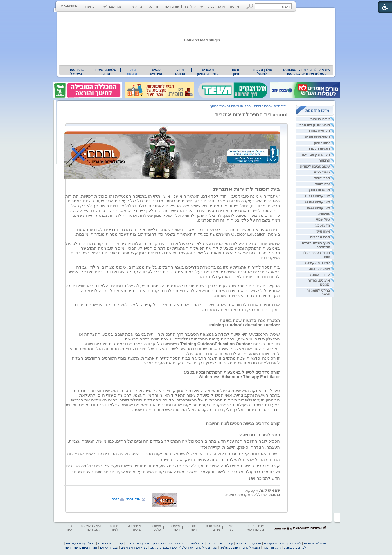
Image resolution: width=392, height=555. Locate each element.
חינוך (67, 547)
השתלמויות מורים (317, 137)
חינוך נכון (153, 6)
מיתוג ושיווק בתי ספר (315, 125)
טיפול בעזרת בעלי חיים (81, 543)
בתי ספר (231, 528)
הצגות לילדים (251, 547)
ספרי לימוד (322, 178)
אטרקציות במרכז (317, 202)
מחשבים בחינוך (319, 190)
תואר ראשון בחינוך (85, 547)
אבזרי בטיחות (320, 119)
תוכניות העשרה (319, 149)
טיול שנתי (323, 220)
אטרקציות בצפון (318, 208)
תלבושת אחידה (319, 131)
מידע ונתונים (180, 72)
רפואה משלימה (230, 547)
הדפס (115, 499)
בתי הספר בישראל (76, 72)
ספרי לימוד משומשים (134, 547)
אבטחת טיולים (109, 547)
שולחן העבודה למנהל (262, 72)
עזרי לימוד (322, 184)
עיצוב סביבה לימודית (315, 166)
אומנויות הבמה (319, 269)
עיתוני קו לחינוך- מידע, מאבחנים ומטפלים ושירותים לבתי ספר (307, 72)
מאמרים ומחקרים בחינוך (208, 72)
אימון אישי (323, 231)
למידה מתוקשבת (317, 263)
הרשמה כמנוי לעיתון (113, 6)
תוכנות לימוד (114, 528)
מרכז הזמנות (217, 6)
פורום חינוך (172, 6)
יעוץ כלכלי (186, 547)
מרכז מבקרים (320, 237)
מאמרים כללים (156, 528)
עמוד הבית (281, 106)
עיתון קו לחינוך (194, 6)
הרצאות (324, 161)
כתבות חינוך (192, 528)
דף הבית (235, 6)
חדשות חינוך (236, 72)
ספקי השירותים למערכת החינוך (230, 106)
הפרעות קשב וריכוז (316, 155)
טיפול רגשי (322, 172)
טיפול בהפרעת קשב (164, 547)
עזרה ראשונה (320, 275)
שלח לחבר (133, 499)
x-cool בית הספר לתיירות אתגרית (251, 115)
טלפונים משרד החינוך (105, 72)
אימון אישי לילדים (206, 547)
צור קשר (137, 6)
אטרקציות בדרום (317, 196)
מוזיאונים (324, 214)
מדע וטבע (323, 225)
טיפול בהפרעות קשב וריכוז (91, 528)
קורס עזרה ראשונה (111, 543)
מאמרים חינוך (175, 528)
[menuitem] (307, 72)
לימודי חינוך (322, 143)
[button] (250, 6)
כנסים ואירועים (156, 72)
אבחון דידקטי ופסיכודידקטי (255, 528)
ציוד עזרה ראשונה (138, 543)
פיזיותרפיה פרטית (135, 528)
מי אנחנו (89, 6)
